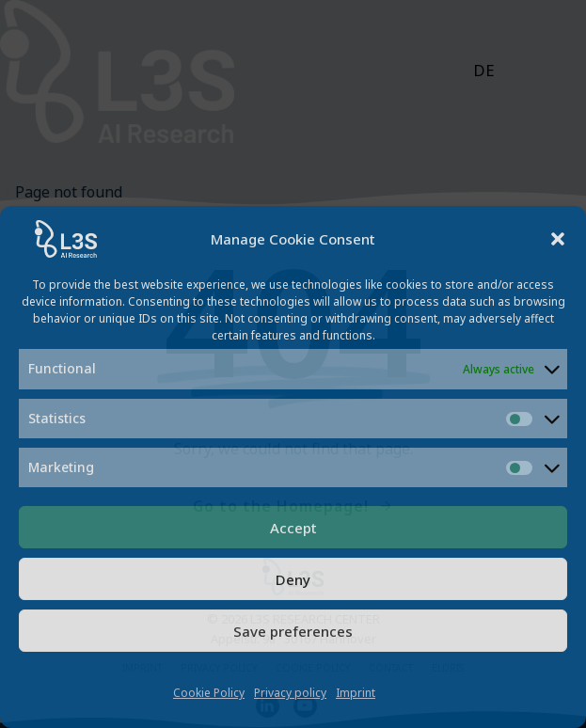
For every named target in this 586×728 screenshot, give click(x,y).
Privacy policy (290, 693)
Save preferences (293, 631)
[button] (558, 239)
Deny (293, 579)
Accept (293, 528)
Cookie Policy (209, 693)
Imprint (356, 693)
